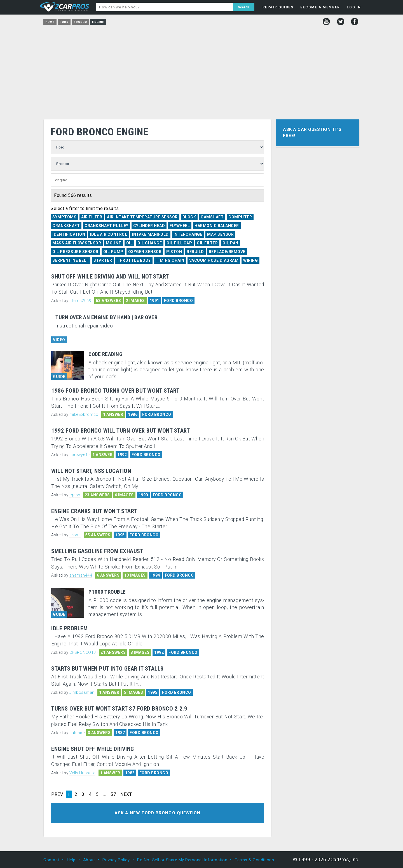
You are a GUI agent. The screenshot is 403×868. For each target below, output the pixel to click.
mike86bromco (84, 414)
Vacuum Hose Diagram (214, 260)
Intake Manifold (150, 234)
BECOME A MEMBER (320, 7)
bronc (75, 535)
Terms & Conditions (254, 860)
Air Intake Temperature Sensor (142, 217)
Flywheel (180, 226)
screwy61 (79, 455)
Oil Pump (113, 252)
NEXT (126, 794)
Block (189, 217)
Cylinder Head (149, 226)
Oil (130, 243)
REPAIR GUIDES (278, 7)
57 (113, 794)
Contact (51, 860)
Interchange (188, 234)
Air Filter (92, 217)
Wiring (250, 260)
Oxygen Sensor (145, 252)
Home (50, 22)
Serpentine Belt (71, 260)
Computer (240, 217)
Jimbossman (82, 692)
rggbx (75, 495)
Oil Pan (230, 243)
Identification (69, 234)
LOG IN (354, 7)
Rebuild (195, 252)
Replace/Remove (227, 252)
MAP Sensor (220, 234)
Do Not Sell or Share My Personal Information (182, 860)
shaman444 (81, 575)
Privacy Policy (116, 860)
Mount (114, 243)
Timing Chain (170, 260)
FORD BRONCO (179, 301)
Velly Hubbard (83, 773)
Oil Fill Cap (179, 243)
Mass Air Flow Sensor (77, 243)
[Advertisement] (201, 70)
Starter (103, 260)
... (105, 794)
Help (71, 860)
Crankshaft (66, 226)
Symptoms (64, 217)
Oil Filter (207, 243)
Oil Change (150, 243)
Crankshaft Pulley (106, 226)
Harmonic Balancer (217, 226)
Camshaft (212, 217)
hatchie (76, 733)
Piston (174, 252)
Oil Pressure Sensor (75, 252)
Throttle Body (134, 260)
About (89, 860)
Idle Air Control (108, 234)
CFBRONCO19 (83, 652)
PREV (57, 794)
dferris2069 (80, 301)
